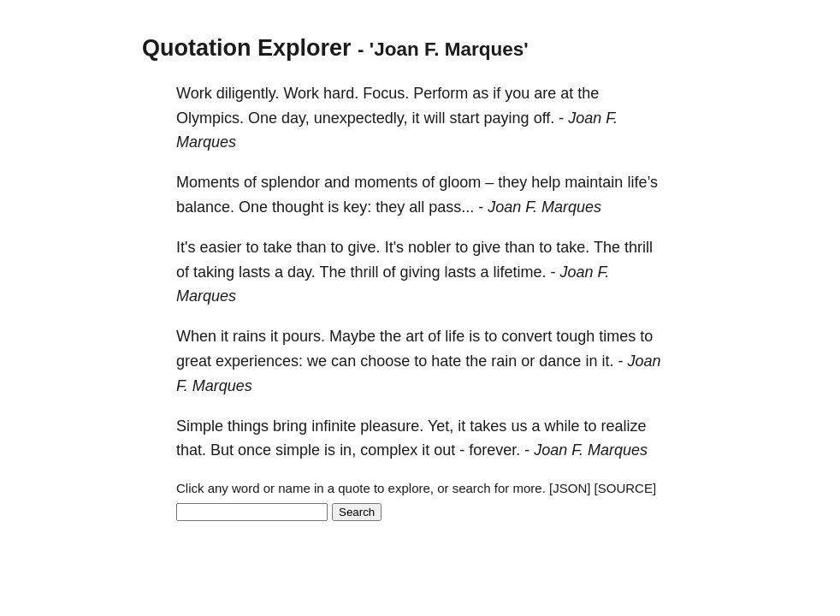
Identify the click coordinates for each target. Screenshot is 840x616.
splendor (290, 182)
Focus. (386, 93)
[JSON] (570, 488)
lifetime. (520, 272)
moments (386, 182)
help (546, 182)
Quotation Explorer (247, 48)
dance (560, 361)
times (617, 336)
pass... (451, 207)
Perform (441, 93)
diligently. (248, 93)
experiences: (259, 361)
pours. (304, 336)
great (194, 361)
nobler (429, 247)
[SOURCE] (626, 488)
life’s (642, 182)
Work (194, 93)
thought (298, 207)
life (455, 336)
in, (348, 450)
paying (507, 118)
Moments (208, 182)
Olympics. (210, 118)
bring (290, 426)
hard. (341, 93)
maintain (594, 182)
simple (298, 450)
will (435, 118)
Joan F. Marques (544, 207)
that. (191, 450)
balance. (205, 207)
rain (504, 361)
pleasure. (392, 426)
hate (446, 361)
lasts (254, 272)
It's (186, 247)
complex (389, 450)
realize (623, 426)
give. (364, 247)
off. (544, 118)
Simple (200, 426)
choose (385, 361)
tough (575, 336)
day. (302, 272)
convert (526, 336)
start (465, 118)
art (414, 336)
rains (249, 336)
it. (607, 361)
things (248, 426)
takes (488, 426)
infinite (334, 426)
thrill (639, 247)
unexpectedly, (361, 118)
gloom (460, 182)
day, (296, 118)
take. (573, 247)
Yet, (441, 426)
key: (357, 207)
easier (220, 247)
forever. (494, 450)
